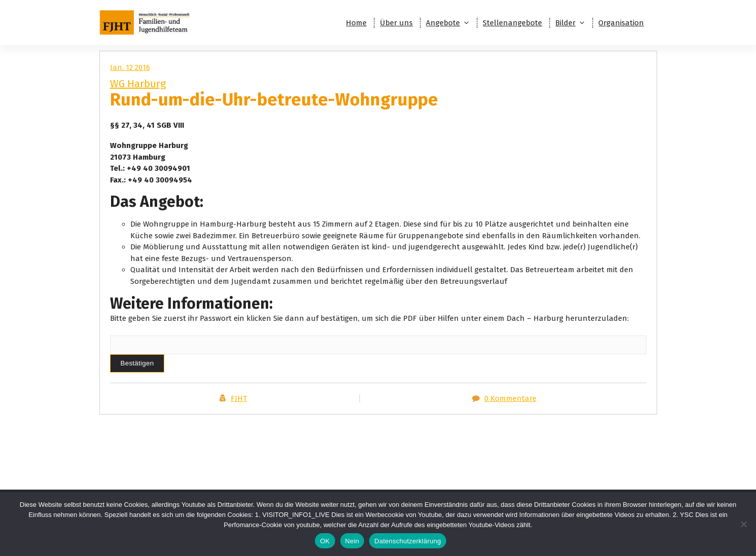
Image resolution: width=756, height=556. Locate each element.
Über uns (396, 23)
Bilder (565, 23)
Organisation (621, 23)
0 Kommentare (510, 398)
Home (356, 23)
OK (325, 541)
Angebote (443, 23)
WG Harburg (138, 84)
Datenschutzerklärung (407, 541)
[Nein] (743, 524)
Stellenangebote (512, 23)
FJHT (239, 398)
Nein (352, 541)
